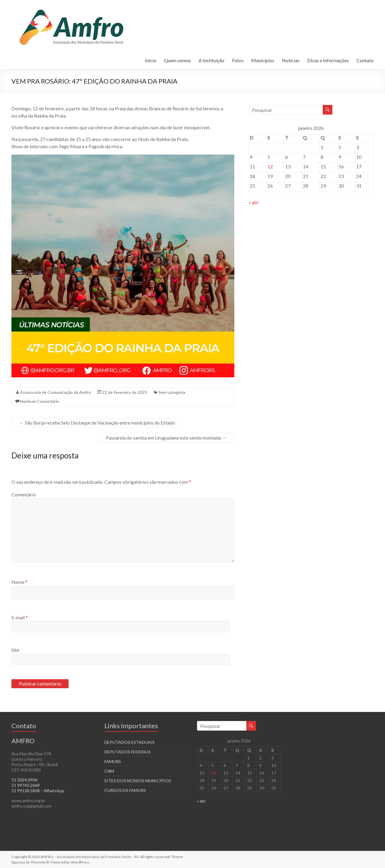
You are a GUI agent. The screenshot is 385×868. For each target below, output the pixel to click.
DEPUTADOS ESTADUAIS (129, 742)
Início (151, 60)
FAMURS (113, 761)
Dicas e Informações (328, 60)
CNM (109, 771)
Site (15, 650)
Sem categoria (172, 392)
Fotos (238, 60)
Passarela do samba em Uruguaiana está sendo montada (166, 438)
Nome (19, 582)
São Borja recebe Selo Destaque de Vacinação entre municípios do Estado (97, 423)
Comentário (24, 494)
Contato (365, 60)
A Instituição (211, 60)
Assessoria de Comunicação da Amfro (55, 392)
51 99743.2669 (26, 785)
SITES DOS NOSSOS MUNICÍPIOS (138, 781)
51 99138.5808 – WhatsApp (38, 791)
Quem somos (177, 60)
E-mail (20, 617)
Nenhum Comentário (40, 401)
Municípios (263, 60)
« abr (254, 202)
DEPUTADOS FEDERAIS (128, 752)
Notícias (291, 60)
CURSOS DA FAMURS (125, 790)
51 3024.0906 (24, 780)
